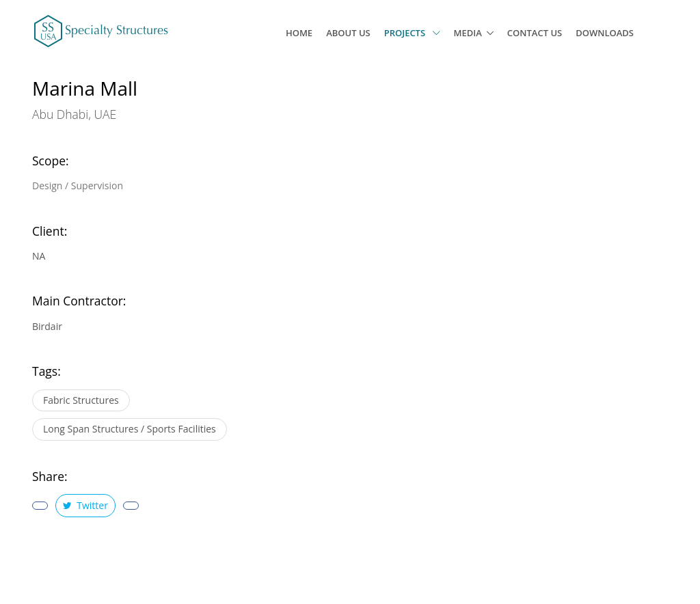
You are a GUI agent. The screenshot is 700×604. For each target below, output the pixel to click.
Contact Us (535, 33)
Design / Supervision (78, 186)
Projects (412, 33)
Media (468, 33)
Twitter (85, 505)
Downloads (605, 33)
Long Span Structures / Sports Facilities (130, 429)
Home (299, 33)
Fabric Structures (81, 400)
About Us (348, 33)
